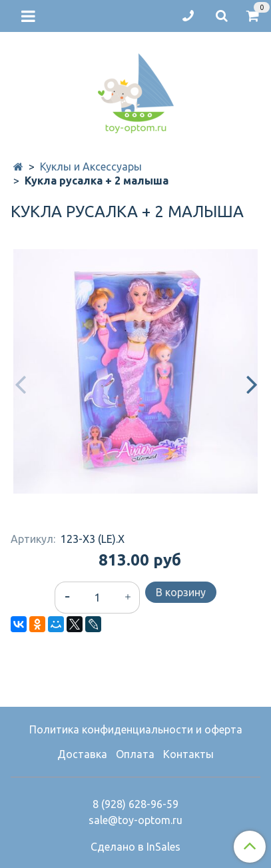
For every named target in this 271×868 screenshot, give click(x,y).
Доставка (82, 754)
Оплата (135, 754)
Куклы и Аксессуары (91, 167)
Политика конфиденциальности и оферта (136, 729)
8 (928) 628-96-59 (135, 804)
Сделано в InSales (135, 847)
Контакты (188, 754)
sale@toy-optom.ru (135, 820)
